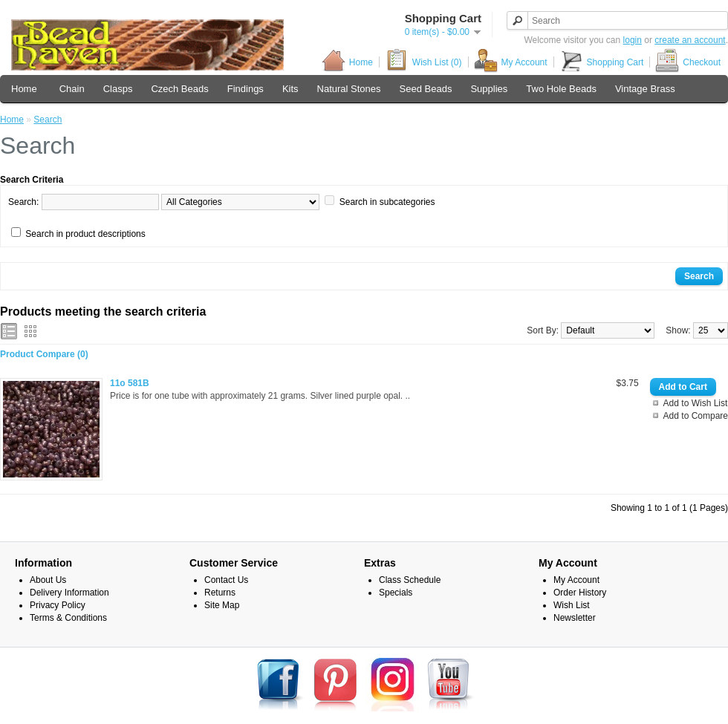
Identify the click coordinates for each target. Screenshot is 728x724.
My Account (511, 62)
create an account (690, 40)
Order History (580, 593)
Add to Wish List (696, 403)
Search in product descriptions (85, 234)
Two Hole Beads (561, 89)
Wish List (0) (423, 62)
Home (347, 62)
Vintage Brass (645, 89)
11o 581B (130, 383)
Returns (220, 593)
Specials (396, 593)
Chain (72, 89)
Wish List (572, 605)
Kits (290, 89)
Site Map (222, 605)
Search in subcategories (387, 202)
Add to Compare (696, 416)
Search (48, 120)
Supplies (489, 89)
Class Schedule (410, 580)
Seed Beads (426, 89)
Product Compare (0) (44, 354)
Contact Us (226, 580)
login (633, 40)
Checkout (688, 62)
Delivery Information (69, 593)
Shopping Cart (602, 62)
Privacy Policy (58, 605)
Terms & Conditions (68, 618)
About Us (48, 580)
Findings (246, 89)
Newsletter (575, 618)
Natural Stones (349, 89)
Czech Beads (179, 89)
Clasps (118, 89)
